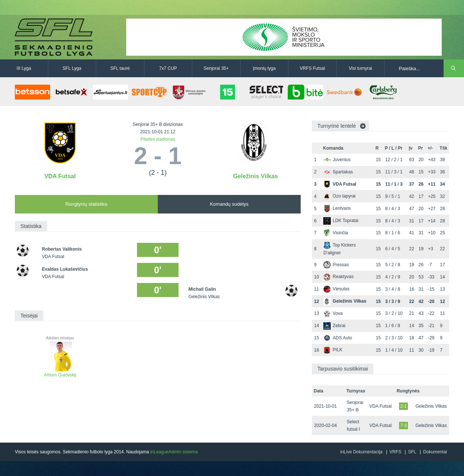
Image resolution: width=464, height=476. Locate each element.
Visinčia (336, 233)
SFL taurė (120, 68)
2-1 (403, 406)
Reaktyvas (338, 277)
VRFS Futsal (312, 68)
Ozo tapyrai (339, 196)
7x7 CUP (168, 68)
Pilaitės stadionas (158, 139)
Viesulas (336, 289)
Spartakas (338, 172)
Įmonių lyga (264, 68)
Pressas (336, 265)
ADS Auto (338, 338)
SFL (412, 452)
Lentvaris (337, 208)
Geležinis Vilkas (256, 176)
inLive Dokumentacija (361, 452)
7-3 (403, 426)
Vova (333, 313)
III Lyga (24, 68)
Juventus (337, 160)
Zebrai (334, 326)
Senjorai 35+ (216, 68)
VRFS (395, 452)
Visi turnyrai (360, 68)
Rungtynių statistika (86, 204)
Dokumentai (435, 452)
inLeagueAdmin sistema (174, 452)
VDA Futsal (60, 176)
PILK (333, 350)
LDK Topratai (341, 221)
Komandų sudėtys (229, 204)
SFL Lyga (72, 68)
